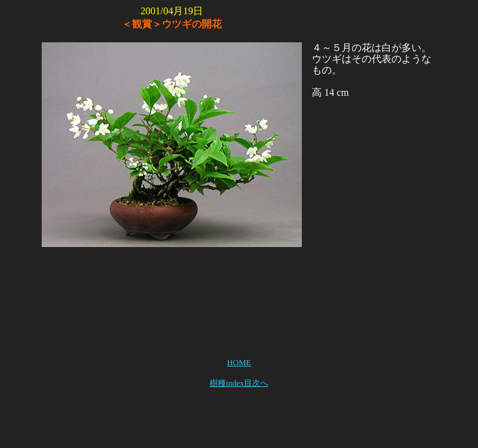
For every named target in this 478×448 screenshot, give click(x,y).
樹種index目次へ (239, 383)
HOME (239, 362)
